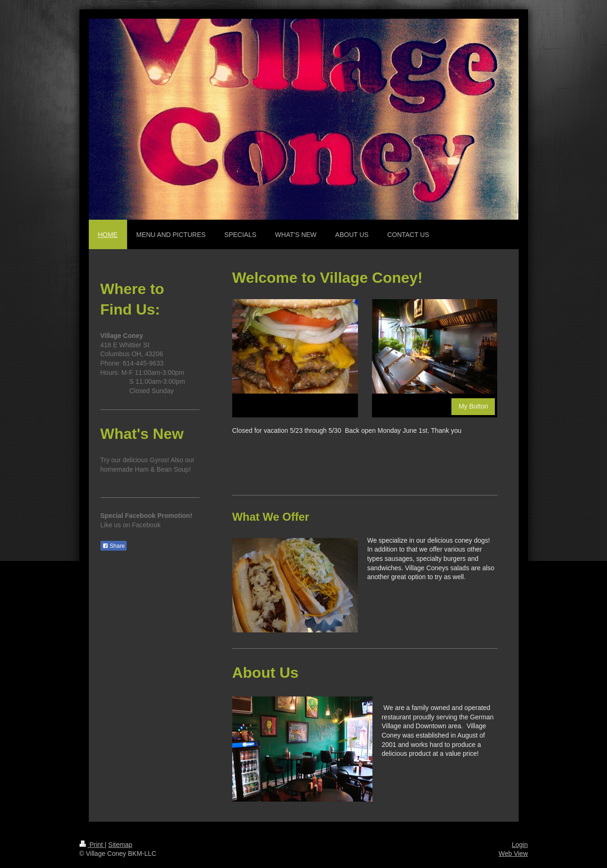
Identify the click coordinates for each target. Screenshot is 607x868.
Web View (513, 854)
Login (520, 845)
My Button (473, 406)
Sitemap (120, 845)
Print (92, 845)
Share (114, 546)
